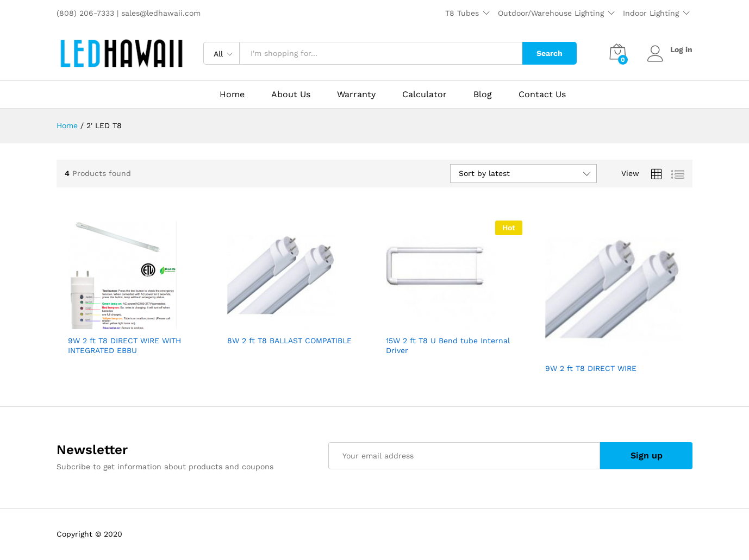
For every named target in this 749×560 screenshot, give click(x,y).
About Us (291, 95)
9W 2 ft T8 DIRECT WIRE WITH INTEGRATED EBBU (124, 345)
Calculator (425, 95)
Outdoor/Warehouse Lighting (551, 13)
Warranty (356, 95)
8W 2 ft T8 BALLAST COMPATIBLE (289, 341)
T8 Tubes (462, 13)
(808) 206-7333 (87, 13)
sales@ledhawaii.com (161, 13)
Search (550, 53)
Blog (483, 95)
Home (232, 95)
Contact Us (542, 95)
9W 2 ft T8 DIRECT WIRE (591, 368)
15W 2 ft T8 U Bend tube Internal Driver (448, 345)
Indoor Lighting (651, 13)
